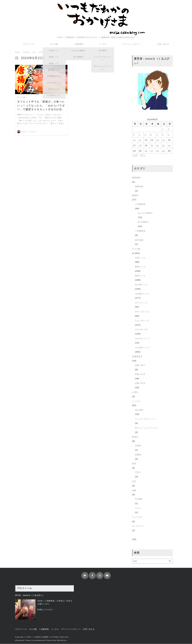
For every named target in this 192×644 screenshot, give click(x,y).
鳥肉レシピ (140, 276)
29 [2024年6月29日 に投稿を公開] (164, 151)
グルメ (138, 508)
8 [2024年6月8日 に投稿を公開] (163, 135)
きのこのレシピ (142, 312)
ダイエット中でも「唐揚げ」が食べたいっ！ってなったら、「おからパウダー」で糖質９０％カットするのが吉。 (41, 106)
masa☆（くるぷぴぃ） (29, 132)
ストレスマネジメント (146, 419)
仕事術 (138, 446)
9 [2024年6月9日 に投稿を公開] (169, 135)
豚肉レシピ (140, 267)
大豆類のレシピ (142, 294)
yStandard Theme (23, 640)
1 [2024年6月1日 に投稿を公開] (163, 129)
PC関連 (139, 499)
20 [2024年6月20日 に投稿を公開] (152, 146)
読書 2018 (140, 374)
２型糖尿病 (140, 231)
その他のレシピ (142, 348)
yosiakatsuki (40, 640)
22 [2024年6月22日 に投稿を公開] (164, 146)
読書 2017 (140, 365)
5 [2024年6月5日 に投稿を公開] (145, 135)
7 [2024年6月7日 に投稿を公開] (157, 135)
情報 (134, 491)
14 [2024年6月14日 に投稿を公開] (158, 140)
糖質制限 (136, 178)
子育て (138, 472)
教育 (134, 464)
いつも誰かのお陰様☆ (41, 637)
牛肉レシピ (140, 258)
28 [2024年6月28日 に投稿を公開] (158, 151)
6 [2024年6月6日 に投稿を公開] (151, 135)
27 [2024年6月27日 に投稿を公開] (152, 151)
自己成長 (139, 410)
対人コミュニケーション (147, 428)
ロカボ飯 (54, 44)
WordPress (62, 640)
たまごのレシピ (142, 321)
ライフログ (137, 517)
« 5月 (135, 155)
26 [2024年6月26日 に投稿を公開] (146, 151)
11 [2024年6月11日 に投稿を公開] (140, 140)
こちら (46, 610)
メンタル (103, 44)
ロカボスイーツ (142, 339)
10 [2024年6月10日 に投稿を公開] (134, 140)
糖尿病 (135, 196)
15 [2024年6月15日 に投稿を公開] (164, 140)
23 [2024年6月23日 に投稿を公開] (169, 146)
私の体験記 (143, 222)
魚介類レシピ (141, 285)
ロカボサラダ (141, 330)
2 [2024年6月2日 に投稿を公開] (169, 129)
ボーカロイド (138, 526)
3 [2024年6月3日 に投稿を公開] (134, 135)
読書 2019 (140, 383)
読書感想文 (137, 357)
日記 (134, 481)
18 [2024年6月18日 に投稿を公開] (140, 146)
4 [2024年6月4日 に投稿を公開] (140, 135)
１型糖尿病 (78, 44)
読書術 (138, 455)
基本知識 (139, 240)
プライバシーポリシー (132, 44)
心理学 (135, 392)
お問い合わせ (163, 44)
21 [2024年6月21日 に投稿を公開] (158, 146)
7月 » (143, 155)
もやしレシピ (141, 303)
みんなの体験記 (145, 213)
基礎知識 (139, 187)
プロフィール (29, 44)
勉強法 (135, 437)
